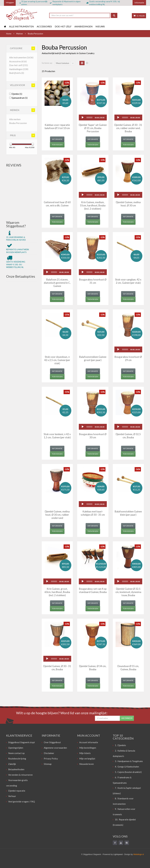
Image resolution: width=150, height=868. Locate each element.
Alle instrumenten (21, 26)
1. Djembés (120, 745)
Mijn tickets (85, 753)
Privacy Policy (51, 759)
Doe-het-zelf (63, 26)
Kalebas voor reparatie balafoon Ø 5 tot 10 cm (57, 126)
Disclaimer (49, 753)
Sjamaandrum (20, 98)
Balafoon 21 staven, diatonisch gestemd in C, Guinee (57, 283)
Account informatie (89, 742)
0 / (139, 16)
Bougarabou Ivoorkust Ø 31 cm (93, 281)
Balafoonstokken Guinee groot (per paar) (93, 358)
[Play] (83, 118)
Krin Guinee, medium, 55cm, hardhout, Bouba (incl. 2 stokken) (93, 205)
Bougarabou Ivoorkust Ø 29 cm (128, 358)
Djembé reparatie (17, 791)
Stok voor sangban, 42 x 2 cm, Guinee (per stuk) (128, 281)
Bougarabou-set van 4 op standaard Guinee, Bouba (93, 590)
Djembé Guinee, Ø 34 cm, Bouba (93, 668)
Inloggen (10, 2)
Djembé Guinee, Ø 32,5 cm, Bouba (128, 436)
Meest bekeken (63, 63)
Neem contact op (16, 753)
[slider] (89, 118)
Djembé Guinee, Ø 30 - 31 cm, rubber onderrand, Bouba (128, 128)
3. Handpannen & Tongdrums (129, 761)
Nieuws (100, 26)
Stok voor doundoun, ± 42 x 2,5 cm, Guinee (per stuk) (57, 360)
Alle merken (15, 119)
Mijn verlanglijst (87, 759)
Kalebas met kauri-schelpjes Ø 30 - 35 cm (93, 513)
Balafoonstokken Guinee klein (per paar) (128, 513)
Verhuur (12, 796)
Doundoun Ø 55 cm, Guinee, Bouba (128, 668)
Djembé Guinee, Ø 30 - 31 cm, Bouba (57, 668)
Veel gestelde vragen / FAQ (22, 802)
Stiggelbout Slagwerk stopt (22, 742)
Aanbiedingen (83, 26)
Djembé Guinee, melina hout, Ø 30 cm (128, 204)
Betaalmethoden (16, 769)
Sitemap (48, 764)
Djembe (17, 94)
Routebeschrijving (17, 759)
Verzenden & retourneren (20, 775)
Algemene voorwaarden (55, 748)
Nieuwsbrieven (86, 764)
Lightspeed (118, 854)
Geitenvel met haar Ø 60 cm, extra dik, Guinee (57, 204)
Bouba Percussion (18, 123)
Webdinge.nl (139, 854)
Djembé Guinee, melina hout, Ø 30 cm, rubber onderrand (57, 515)
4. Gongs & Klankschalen (127, 767)
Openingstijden (16, 748)
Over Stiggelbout (52, 742)
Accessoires (44, 26)
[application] (93, 118)
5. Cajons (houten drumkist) (128, 772)
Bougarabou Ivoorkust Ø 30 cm (93, 436)
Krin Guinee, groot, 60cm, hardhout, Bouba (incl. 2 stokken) (57, 592)
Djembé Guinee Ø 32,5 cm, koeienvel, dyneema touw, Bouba (128, 592)
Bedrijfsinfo (17, 73)
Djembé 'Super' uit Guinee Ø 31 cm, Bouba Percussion (93, 128)
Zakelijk (12, 764)
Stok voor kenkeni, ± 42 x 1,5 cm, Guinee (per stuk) (57, 436)
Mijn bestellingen (88, 748)
